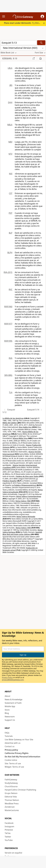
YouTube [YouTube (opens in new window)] (9, 840)
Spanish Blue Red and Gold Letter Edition (22, 533)
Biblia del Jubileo (10, 423)
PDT (10, 213)
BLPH (10, 253)
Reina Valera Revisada (26, 517)
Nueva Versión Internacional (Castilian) (20, 466)
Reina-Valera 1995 (23, 528)
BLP (11, 233)
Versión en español (13, 853)
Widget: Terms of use (14, 767)
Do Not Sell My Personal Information (23, 757)
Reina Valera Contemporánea (29, 496)
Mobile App (10, 706)
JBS (11, 85)
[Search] (41, 43)
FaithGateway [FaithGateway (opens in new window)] (11, 780)
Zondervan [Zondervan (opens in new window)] (10, 807)
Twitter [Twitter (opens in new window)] (8, 837)
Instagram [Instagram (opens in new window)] (10, 826)
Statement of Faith (13, 703)
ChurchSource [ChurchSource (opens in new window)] (11, 786)
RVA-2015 (8, 272)
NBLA (10, 125)
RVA (11, 358)
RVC (10, 289)
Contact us (10, 746)
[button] (42, 16)
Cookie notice (11, 760)
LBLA (10, 68)
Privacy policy (11, 750)
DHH (10, 102)
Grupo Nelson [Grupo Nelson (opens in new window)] (11, 793)
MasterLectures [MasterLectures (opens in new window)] (12, 810)
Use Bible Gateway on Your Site (19, 740)
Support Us (10, 720)
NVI (11, 174)
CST (11, 193)
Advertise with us (13, 743)
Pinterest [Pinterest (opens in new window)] (9, 830)
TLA (11, 392)
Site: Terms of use (13, 763)
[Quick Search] (19, 43)
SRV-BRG (8, 375)
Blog (7, 713)
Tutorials (9, 736)
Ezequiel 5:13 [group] (10, 59)
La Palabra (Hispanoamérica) (24, 485)
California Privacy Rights (17, 753)
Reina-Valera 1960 (23, 501)
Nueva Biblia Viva (20, 438)
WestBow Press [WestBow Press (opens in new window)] (12, 804)
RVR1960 (8, 307)
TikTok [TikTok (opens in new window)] (8, 833)
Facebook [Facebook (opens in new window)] (9, 823)
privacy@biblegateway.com (13, 680)
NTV (10, 154)
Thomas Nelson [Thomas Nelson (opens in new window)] (12, 800)
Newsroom (10, 717)
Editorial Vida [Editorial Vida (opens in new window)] (11, 797)
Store (7, 710)
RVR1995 (8, 341)
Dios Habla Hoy (25, 427)
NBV (10, 142)
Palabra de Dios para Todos (27, 476)
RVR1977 (8, 324)
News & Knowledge (14, 699)
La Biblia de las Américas (13, 418)
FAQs (7, 733)
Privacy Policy (7, 677)
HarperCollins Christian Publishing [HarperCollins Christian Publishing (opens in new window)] (20, 790)
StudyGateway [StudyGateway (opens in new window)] (11, 783)
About (8, 696)
